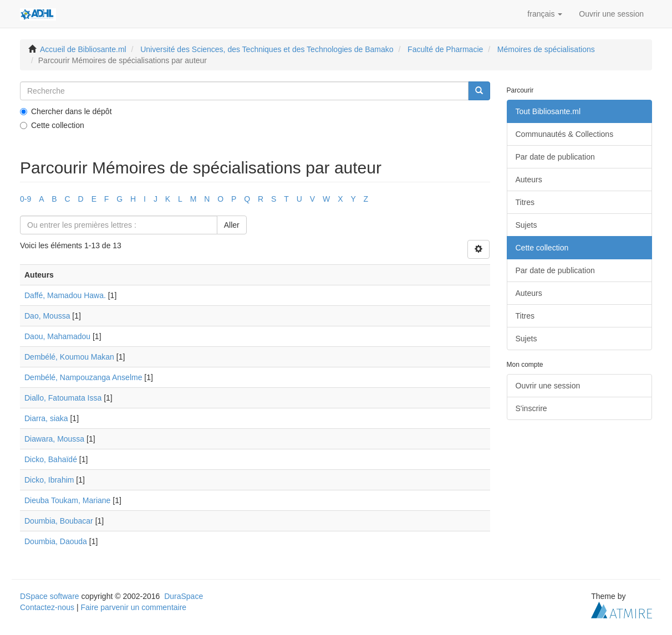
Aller (232, 225)
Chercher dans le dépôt (66, 111)
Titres (525, 202)
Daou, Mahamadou (57, 336)
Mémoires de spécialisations (546, 49)
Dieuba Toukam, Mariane (67, 500)
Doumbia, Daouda (56, 541)
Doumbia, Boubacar (59, 521)
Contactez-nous (47, 607)
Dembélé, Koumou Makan (69, 357)
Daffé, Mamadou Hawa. (65, 295)
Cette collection (52, 125)
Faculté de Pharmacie (445, 49)
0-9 (26, 199)
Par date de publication (555, 157)
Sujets (526, 225)
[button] (545, 14)
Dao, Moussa (47, 316)
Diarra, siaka (46, 418)
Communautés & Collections (565, 134)
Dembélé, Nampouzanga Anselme (83, 377)
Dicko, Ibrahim (49, 480)
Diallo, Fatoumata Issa (63, 398)
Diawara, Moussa (54, 439)
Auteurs (529, 180)
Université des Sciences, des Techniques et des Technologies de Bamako (267, 49)
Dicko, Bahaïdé (51, 459)
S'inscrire (531, 408)
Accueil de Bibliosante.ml (83, 49)
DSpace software (50, 596)
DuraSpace (184, 596)
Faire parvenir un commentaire (133, 607)
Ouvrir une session (548, 386)
